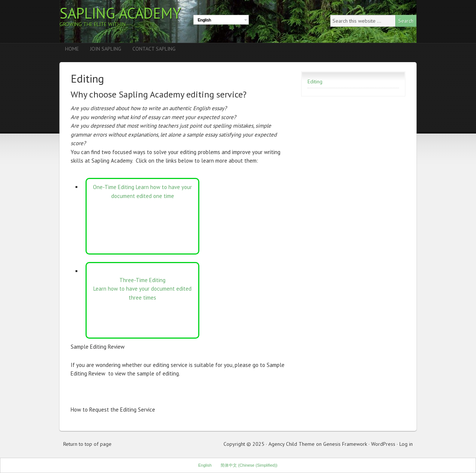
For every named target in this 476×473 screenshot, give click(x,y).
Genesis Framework (345, 444)
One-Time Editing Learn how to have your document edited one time (142, 191)
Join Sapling (106, 49)
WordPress (383, 444)
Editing (315, 82)
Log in (406, 444)
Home (72, 49)
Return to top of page (87, 444)
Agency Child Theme (292, 444)
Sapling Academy (120, 13)
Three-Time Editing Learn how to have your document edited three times (142, 289)
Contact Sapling (154, 49)
